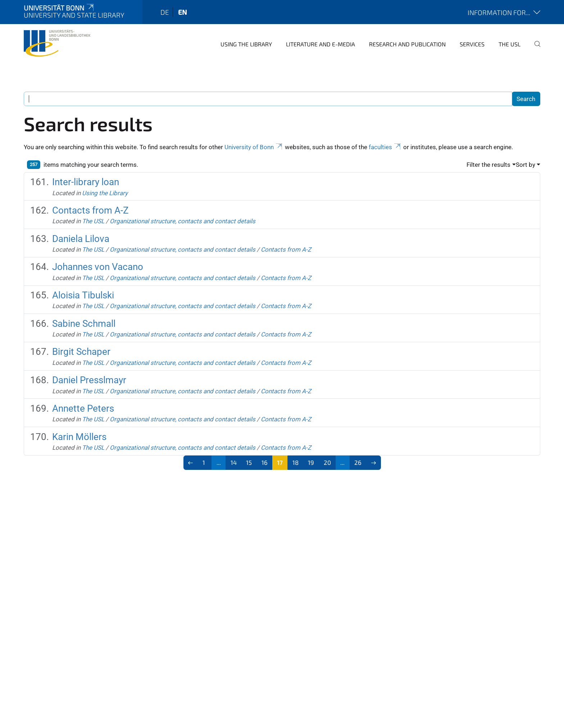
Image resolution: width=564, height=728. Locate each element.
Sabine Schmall (84, 324)
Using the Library (246, 44)
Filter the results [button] (488, 165)
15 (249, 462)
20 (327, 462)
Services (472, 44)
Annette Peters (83, 408)
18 (295, 462)
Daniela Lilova (81, 239)
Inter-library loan (86, 182)
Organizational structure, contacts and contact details (183, 221)
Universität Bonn (59, 8)
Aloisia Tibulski (83, 295)
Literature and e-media (320, 44)
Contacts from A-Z (90, 210)
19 (311, 462)
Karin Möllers (79, 437)
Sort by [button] (526, 165)
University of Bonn (254, 147)
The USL (510, 44)
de (165, 12)
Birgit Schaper (81, 352)
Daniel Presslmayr (89, 380)
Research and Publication (407, 44)
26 (358, 462)
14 (234, 462)
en (183, 12)
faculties (385, 147)
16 (265, 462)
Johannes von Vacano (98, 267)
